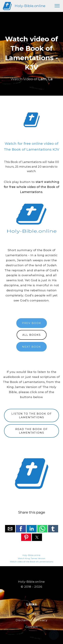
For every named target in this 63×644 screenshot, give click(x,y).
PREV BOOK (32, 323)
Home (32, 613)
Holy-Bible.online (30, 6)
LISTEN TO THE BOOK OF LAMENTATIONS (32, 415)
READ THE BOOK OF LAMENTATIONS (32, 431)
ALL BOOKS (32, 335)
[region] (32, 120)
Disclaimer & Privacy (32, 620)
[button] (10, 529)
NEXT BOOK (32, 347)
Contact (32, 627)
